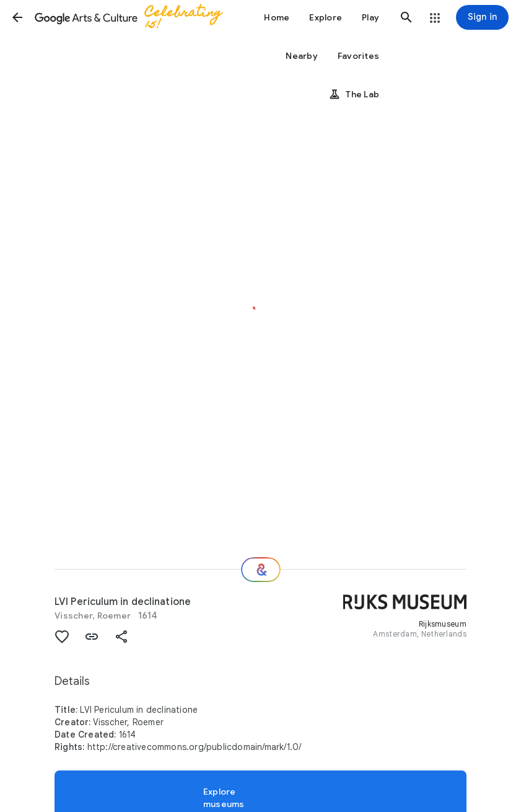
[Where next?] (261, 570)
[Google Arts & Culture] (134, 17)
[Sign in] (482, 17)
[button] (17, 17)
